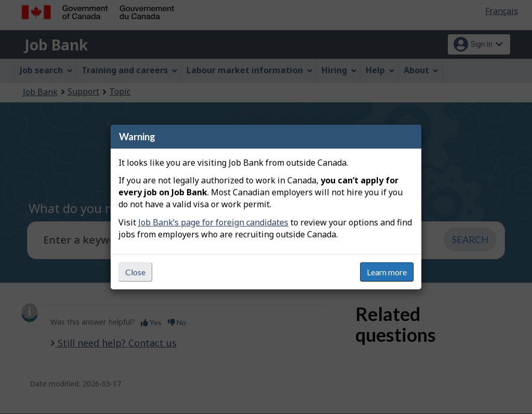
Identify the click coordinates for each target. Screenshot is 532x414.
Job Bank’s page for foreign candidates (213, 222)
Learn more (387, 272)
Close (135, 272)
